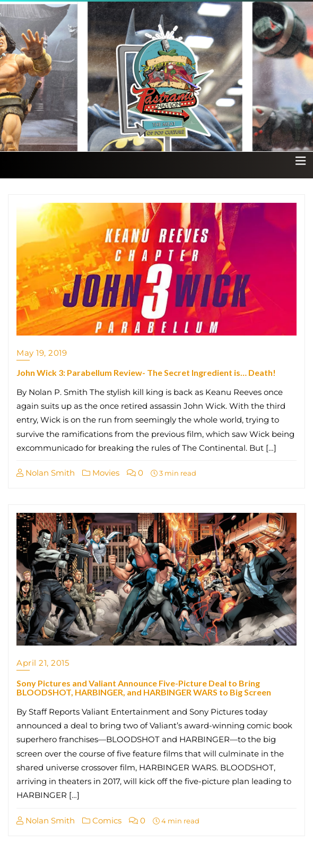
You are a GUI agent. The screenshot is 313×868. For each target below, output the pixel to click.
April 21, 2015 (43, 663)
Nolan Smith (46, 473)
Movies (101, 473)
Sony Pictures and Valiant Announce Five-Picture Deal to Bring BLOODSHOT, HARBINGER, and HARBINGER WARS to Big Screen (144, 688)
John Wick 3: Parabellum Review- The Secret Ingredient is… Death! (146, 372)
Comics (102, 820)
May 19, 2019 (42, 353)
